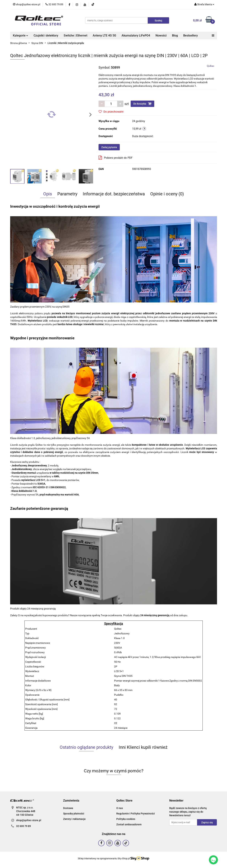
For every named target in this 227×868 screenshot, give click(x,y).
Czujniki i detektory (46, 35)
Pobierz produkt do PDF (115, 158)
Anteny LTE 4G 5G (104, 35)
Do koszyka (142, 104)
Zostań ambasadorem (129, 824)
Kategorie (21, 35)
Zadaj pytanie (109, 147)
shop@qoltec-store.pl (29, 820)
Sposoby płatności (74, 814)
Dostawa (68, 808)
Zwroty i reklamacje (74, 819)
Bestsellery (191, 35)
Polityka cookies (126, 819)
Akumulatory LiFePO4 (136, 35)
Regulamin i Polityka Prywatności (136, 814)
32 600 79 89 (23, 826)
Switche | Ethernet (75, 35)
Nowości (161, 35)
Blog (175, 35)
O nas (120, 808)
